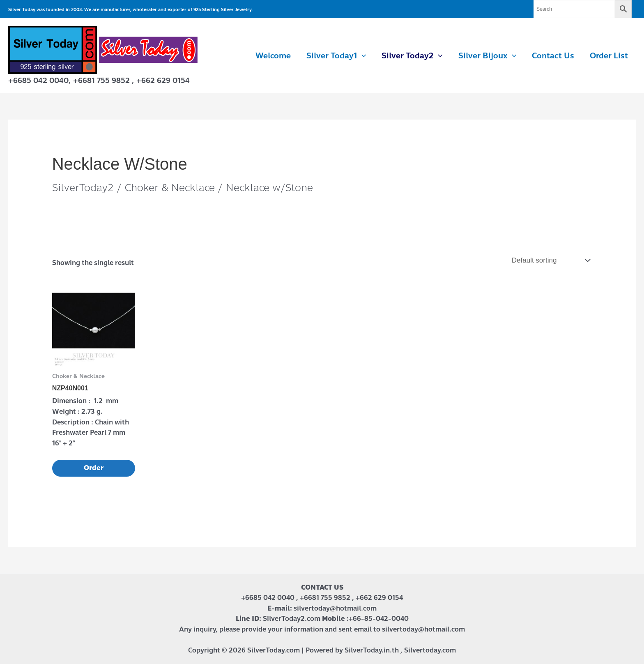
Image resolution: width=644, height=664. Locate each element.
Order (94, 468)
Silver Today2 (412, 56)
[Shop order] (550, 261)
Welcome (273, 56)
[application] (362, 56)
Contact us (553, 56)
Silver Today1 (336, 56)
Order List (609, 56)
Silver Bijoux (487, 56)
